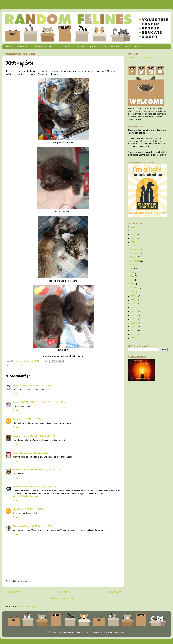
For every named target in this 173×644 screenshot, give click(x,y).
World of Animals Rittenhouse (26, 496)
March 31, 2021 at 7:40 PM (32, 509)
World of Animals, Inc (23, 487)
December (135, 249)
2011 (133, 331)
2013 (133, 323)
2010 (133, 334)
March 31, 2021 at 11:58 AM (31, 419)
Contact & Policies (43, 47)
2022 (133, 242)
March (133, 284)
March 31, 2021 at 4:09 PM (51, 470)
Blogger (121, 632)
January (134, 291)
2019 (133, 300)
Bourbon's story (134, 47)
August (133, 265)
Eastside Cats (20, 385)
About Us (22, 47)
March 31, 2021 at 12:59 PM (42, 436)
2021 (133, 246)
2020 (133, 296)
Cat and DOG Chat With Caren (27, 402)
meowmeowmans (21, 436)
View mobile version (63, 598)
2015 (133, 315)
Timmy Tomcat (20, 453)
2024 (133, 235)
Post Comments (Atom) (28, 606)
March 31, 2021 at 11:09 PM (41, 526)
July (132, 269)
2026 (133, 227)
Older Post (114, 592)
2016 (133, 311)
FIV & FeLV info (112, 47)
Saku (15, 419)
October (134, 257)
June (133, 272)
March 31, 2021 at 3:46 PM (39, 453)
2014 (133, 319)
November (135, 253)
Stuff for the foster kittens (139, 57)
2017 (133, 308)
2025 (133, 231)
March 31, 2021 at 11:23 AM (54, 402)
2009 (133, 338)
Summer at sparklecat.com (26, 470)
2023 (133, 238)
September (135, 261)
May (132, 276)
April (132, 280)
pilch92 (16, 509)
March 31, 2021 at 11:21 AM (39, 385)
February (134, 288)
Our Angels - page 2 (87, 47)
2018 (133, 304)
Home (9, 47)
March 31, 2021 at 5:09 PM (46, 487)
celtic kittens (18, 365)
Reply (16, 393)
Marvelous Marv (20, 526)
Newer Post (13, 592)
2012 (133, 327)
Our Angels (64, 47)
